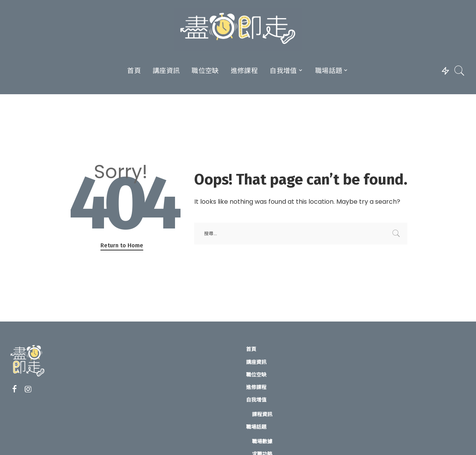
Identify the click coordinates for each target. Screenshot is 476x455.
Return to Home (122, 245)
